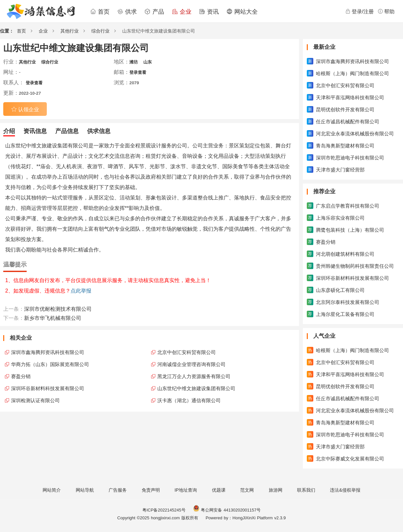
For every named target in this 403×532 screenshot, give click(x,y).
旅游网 (276, 490)
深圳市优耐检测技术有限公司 (58, 309)
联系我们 (306, 490)
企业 (182, 12)
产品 (154, 12)
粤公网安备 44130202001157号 (227, 510)
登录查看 (138, 72)
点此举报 (81, 291)
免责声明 (151, 490)
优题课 (219, 490)
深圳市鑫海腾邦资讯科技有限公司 (48, 352)
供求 (127, 12)
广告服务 (118, 490)
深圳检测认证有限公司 (35, 400)
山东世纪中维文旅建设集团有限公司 (196, 388)
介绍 (9, 131)
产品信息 (67, 131)
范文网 (247, 490)
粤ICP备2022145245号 (164, 510)
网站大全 (242, 12)
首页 (100, 12)
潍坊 (134, 62)
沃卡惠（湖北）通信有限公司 (189, 400)
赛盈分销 (21, 376)
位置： (7, 31)
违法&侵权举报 (345, 490)
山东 (148, 62)
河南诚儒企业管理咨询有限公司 (191, 364)
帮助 (386, 11)
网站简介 (52, 490)
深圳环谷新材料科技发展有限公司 (48, 388)
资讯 (209, 12)
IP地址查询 (186, 490)
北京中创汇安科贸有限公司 (187, 352)
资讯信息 (35, 131)
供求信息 (99, 131)
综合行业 (100, 31)
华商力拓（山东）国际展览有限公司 (50, 364)
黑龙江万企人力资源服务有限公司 (194, 376)
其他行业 (70, 31)
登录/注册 (359, 11)
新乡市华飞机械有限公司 (53, 318)
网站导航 (85, 490)
